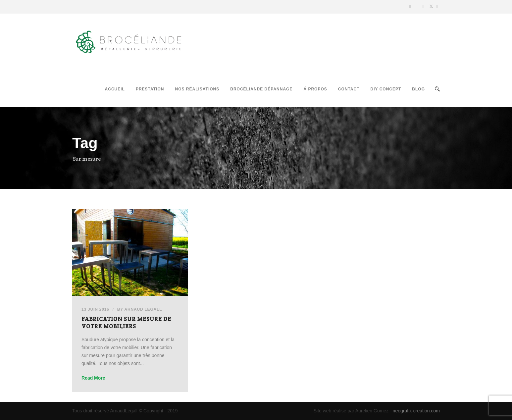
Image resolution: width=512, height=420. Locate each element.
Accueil (115, 89)
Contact (349, 89)
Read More (93, 378)
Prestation (150, 89)
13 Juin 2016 (95, 309)
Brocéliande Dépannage (261, 89)
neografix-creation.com (416, 411)
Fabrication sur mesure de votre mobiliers (126, 323)
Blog (418, 89)
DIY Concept (386, 89)
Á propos (315, 89)
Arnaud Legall (143, 309)
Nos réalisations (197, 89)
